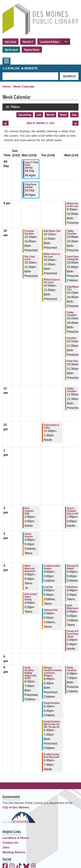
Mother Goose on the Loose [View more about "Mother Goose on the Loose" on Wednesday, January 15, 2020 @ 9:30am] (74, 205)
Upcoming (25, 115)
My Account (11, 50)
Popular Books (32, 50)
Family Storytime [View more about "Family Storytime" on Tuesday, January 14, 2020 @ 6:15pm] (52, 703)
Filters (16, 107)
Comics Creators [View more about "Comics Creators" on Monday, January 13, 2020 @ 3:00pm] (29, 535)
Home (7, 87)
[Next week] (75, 123)
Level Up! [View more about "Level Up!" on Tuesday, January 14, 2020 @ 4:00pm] (48, 587)
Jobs (6, 847)
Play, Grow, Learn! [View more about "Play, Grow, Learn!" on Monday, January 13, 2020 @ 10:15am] (30, 258)
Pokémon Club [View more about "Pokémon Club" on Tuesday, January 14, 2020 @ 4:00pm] (51, 610)
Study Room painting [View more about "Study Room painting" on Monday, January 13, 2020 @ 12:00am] (31, 186)
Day (74, 115)
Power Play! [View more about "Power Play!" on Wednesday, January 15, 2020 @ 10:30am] (72, 361)
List (39, 115)
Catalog (13, 68)
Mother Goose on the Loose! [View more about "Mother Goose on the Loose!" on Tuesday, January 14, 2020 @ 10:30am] (52, 281)
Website (31, 68)
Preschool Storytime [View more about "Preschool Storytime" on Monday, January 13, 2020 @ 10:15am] (29, 232)
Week (63, 115)
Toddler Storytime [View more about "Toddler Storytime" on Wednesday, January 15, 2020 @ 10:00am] (72, 232)
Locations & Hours (50, 42)
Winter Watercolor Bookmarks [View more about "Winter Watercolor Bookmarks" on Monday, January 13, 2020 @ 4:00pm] (30, 568)
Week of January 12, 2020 (40, 123)
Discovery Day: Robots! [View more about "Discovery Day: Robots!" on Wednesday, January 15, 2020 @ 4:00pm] (74, 567)
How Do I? (28, 42)
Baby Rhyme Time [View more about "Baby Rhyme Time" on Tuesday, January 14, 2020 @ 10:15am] (52, 231)
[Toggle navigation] (6, 61)
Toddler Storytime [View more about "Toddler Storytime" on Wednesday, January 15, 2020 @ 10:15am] (72, 313)
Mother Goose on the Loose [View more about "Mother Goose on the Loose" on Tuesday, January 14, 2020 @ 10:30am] (52, 255)
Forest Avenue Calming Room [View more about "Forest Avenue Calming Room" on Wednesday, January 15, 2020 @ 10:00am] (74, 258)
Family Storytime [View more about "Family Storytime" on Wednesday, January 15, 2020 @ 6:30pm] (72, 669)
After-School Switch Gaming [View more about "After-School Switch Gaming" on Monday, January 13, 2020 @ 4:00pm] (31, 597)
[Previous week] (6, 123)
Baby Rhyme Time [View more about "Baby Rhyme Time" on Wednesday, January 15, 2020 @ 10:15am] (73, 288)
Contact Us (10, 843)
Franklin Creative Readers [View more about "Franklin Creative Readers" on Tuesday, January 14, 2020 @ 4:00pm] (52, 567)
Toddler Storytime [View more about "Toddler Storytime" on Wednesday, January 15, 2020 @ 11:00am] (72, 390)
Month (50, 115)
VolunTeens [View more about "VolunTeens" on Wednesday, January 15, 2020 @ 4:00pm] (72, 587)
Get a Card (10, 42)
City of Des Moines (16, 807)
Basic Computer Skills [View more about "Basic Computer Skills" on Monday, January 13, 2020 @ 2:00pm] (29, 511)
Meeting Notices (14, 852)
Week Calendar (24, 87)
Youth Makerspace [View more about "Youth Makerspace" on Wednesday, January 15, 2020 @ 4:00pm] (73, 607)
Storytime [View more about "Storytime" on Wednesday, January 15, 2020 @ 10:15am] (72, 338)
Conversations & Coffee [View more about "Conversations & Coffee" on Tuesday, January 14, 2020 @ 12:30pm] (51, 426)
